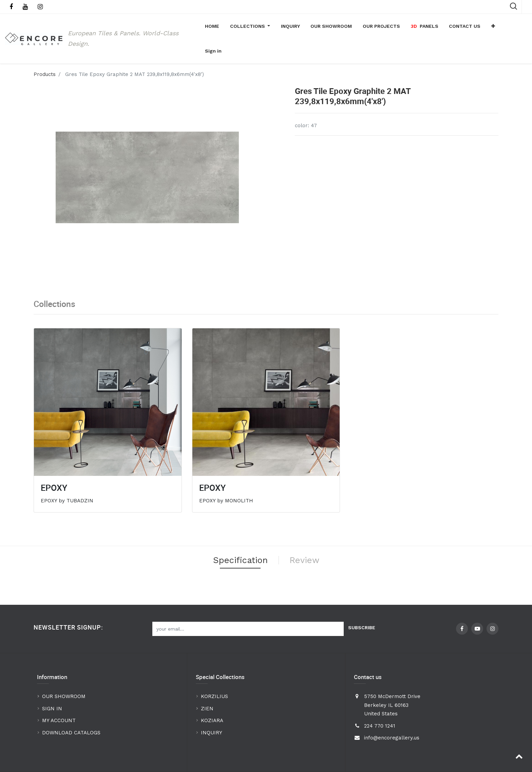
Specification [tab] (239, 538)
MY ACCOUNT (60, 699)
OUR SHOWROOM (64, 675)
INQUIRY (212, 712)
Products (45, 52)
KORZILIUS (214, 675)
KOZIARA (212, 699)
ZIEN (207, 688)
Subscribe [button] (362, 606)
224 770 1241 (380, 705)
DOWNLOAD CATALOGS (72, 712)
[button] (496, 27)
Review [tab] (307, 538)
